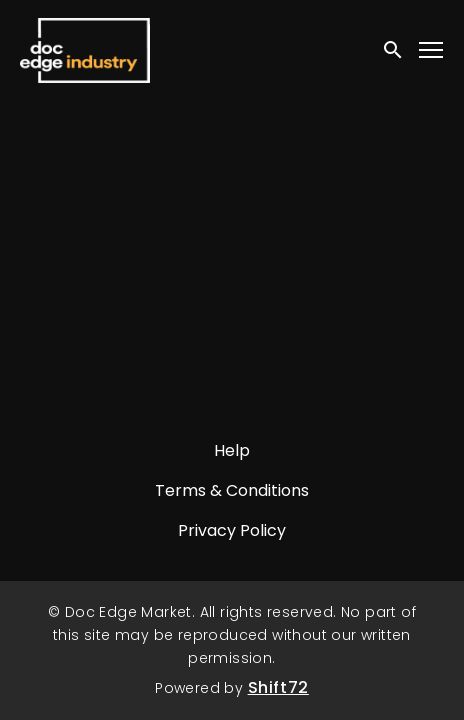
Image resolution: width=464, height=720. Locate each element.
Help (232, 450)
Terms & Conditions (232, 490)
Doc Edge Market (85, 50)
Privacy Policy (232, 530)
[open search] (394, 49)
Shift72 (278, 687)
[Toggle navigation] (432, 50)
